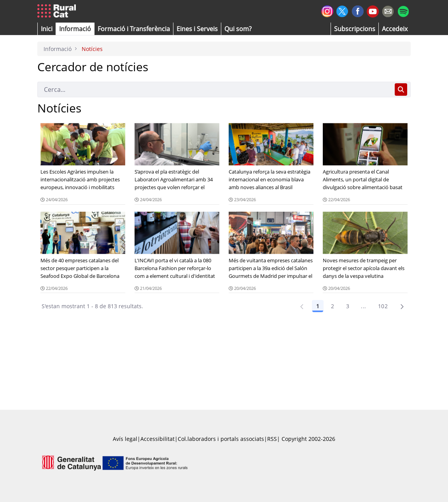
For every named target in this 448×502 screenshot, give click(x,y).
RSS (272, 439)
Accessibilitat (157, 439)
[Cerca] (214, 90)
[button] (47, 29)
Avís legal (125, 439)
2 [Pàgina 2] (332, 306)
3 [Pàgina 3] (348, 306)
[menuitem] (134, 29)
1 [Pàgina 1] (318, 306)
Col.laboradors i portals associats (221, 439)
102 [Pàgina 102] (383, 306)
